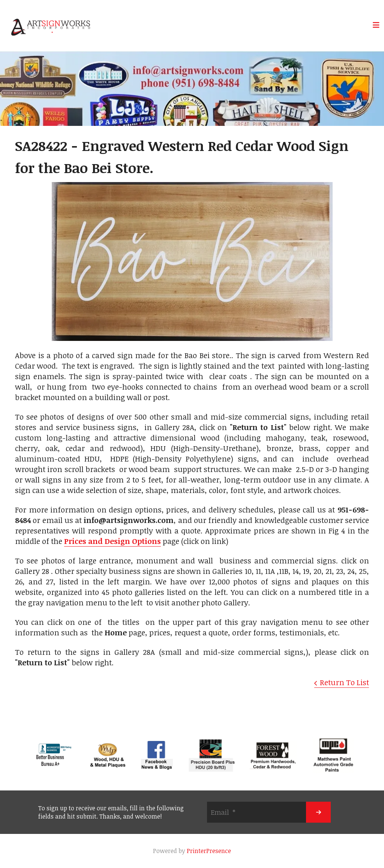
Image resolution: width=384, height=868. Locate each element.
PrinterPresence (209, 851)
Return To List (344, 682)
